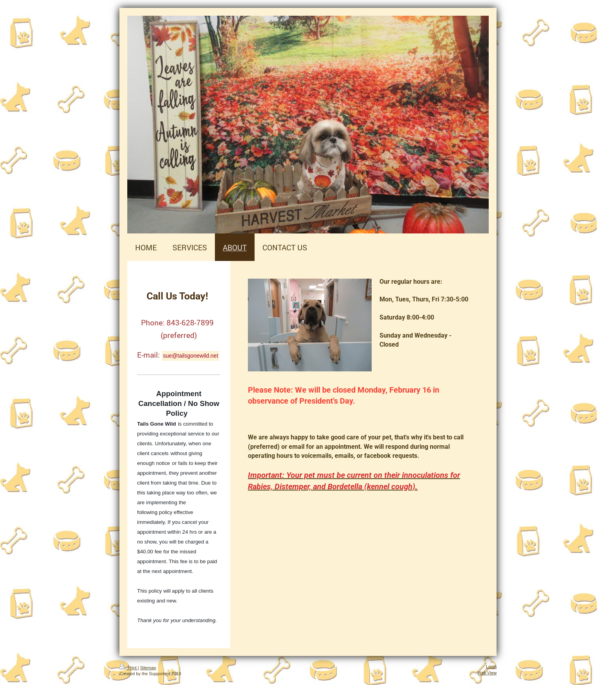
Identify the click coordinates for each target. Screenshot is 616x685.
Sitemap (148, 668)
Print (129, 668)
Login (491, 667)
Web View (487, 673)
